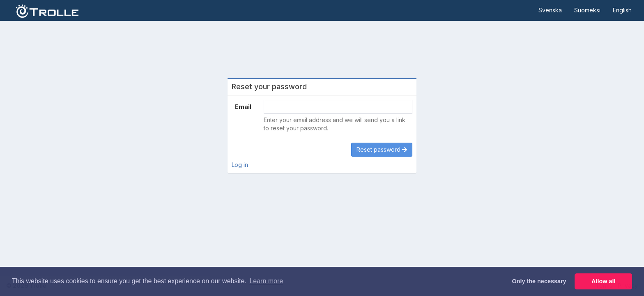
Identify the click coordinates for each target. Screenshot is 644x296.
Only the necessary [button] (539, 281)
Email (243, 107)
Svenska (550, 10)
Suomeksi (587, 10)
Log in (240, 165)
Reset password (382, 149)
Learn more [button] (266, 281)
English (622, 10)
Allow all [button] (603, 281)
